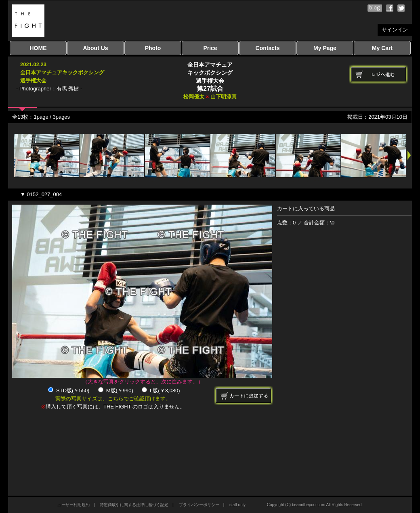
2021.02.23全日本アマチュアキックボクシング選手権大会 (62, 72)
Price (210, 48)
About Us (95, 48)
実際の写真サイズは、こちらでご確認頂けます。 (113, 399)
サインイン (395, 30)
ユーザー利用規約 (73, 505)
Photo (153, 48)
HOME (38, 48)
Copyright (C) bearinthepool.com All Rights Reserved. (315, 505)
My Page (325, 48)
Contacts (268, 48)
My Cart (382, 48)
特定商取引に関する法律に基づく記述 (134, 505)
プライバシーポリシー (199, 505)
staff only (237, 505)
